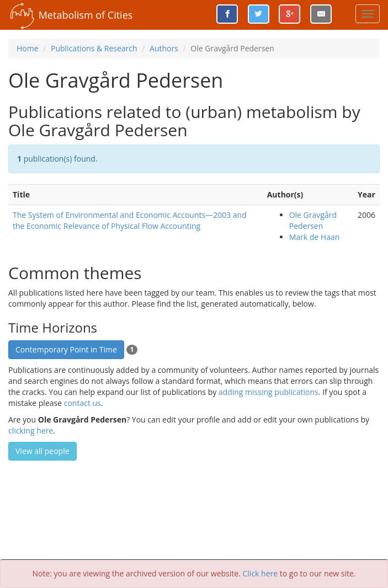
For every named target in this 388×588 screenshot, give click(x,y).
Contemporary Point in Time (66, 349)
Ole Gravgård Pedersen (313, 220)
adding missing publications (269, 392)
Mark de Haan (315, 237)
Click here (261, 573)
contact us (83, 403)
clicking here (31, 431)
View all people (42, 451)
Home (28, 48)
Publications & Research (94, 48)
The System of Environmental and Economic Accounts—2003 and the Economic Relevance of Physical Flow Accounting (130, 220)
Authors (164, 48)
